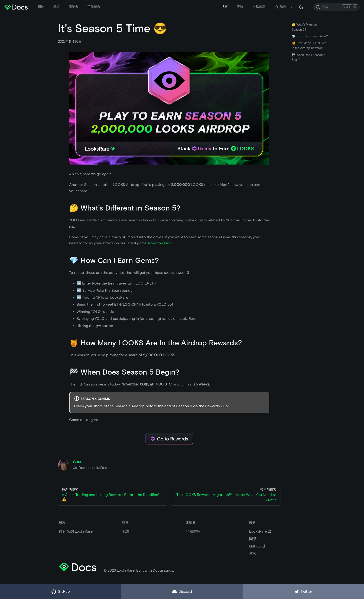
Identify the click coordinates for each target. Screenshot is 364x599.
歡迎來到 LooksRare (76, 531)
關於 (41, 7)
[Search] (336, 7)
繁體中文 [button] (284, 7)
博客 (225, 7)
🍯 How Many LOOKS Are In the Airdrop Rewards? (309, 45)
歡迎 (126, 531)
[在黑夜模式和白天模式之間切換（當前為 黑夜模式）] (301, 7)
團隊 (240, 7)
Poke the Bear (160, 243)
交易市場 (259, 7)
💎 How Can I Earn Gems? (310, 36)
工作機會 (94, 7)
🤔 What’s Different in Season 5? (306, 27)
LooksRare (260, 531)
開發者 (73, 7)
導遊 (56, 7)
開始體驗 (193, 531)
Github (257, 546)
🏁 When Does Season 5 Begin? (309, 57)
